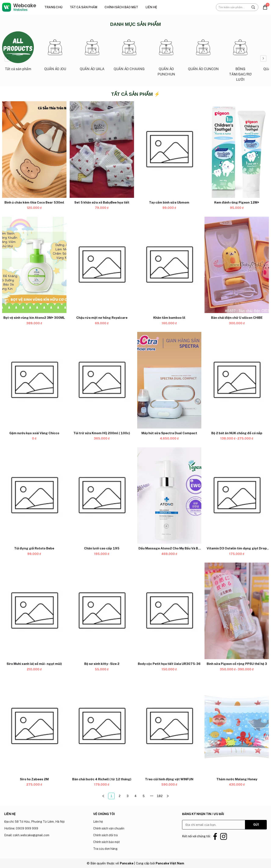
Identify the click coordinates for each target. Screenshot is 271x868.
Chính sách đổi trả (105, 835)
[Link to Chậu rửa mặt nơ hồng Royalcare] (102, 318)
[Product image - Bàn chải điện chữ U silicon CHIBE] (237, 265)
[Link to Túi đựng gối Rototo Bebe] (34, 549)
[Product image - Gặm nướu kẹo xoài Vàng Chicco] (34, 380)
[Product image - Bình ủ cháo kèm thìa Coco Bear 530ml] (34, 150)
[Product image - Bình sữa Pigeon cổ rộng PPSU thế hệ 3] (237, 611)
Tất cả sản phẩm (84, 7)
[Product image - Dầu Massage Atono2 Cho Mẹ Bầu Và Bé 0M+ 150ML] (169, 496)
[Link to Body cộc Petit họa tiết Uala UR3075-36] (169, 664)
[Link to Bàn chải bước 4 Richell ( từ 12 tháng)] (102, 779)
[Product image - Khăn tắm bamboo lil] (169, 265)
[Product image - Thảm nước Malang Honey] (237, 726)
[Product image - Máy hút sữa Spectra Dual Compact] (169, 380)
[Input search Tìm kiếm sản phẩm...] (232, 7)
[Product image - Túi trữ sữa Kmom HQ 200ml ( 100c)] (102, 380)
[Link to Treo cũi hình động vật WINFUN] (169, 779)
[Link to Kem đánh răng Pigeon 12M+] (237, 202)
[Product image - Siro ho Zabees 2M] (34, 726)
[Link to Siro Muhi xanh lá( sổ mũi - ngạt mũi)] (34, 664)
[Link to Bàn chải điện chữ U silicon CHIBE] (237, 318)
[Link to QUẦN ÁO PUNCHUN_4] (166, 56)
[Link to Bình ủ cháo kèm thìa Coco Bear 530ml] (34, 202)
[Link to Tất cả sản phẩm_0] (18, 53)
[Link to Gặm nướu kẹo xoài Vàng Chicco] (34, 433)
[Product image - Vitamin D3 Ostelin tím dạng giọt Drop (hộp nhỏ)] (237, 496)
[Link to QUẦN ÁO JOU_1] (55, 53)
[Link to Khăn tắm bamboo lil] (169, 318)
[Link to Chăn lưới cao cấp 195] (102, 549)
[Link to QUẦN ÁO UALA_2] (92, 53)
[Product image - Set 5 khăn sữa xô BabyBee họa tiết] (102, 150)
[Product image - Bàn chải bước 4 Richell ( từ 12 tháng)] (102, 726)
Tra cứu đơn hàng (105, 849)
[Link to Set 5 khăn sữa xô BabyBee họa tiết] (102, 202)
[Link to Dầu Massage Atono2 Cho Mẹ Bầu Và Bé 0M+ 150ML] (169, 549)
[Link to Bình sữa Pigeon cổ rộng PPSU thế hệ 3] (237, 664)
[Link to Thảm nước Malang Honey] (237, 779)
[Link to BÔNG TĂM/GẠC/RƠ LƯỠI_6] (240, 58)
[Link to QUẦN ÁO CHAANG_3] (129, 53)
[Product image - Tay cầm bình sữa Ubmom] (169, 150)
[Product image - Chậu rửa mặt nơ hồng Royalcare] (102, 265)
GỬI (256, 825)
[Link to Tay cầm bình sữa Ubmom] (169, 202)
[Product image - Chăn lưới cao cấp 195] (102, 496)
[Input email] (214, 825)
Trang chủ (53, 7)
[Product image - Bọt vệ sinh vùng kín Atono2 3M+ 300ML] (34, 265)
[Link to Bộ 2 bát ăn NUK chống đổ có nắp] (237, 433)
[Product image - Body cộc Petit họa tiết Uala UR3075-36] (169, 611)
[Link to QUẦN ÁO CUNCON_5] (203, 53)
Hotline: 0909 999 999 (21, 828)
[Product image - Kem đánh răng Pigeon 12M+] (237, 150)
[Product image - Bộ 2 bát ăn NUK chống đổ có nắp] (237, 380)
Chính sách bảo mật (121, 7)
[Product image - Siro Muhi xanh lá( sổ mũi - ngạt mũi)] (34, 611)
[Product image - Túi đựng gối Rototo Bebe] (34, 496)
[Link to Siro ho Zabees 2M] (34, 779)
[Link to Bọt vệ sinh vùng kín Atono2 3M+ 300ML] (34, 318)
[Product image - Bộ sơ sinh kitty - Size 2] (102, 611)
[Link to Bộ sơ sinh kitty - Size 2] (102, 664)
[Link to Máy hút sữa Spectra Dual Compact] (169, 433)
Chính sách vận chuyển (109, 828)
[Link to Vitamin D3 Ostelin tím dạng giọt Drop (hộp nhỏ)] (237, 549)
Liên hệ (151, 7)
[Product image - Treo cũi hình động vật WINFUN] (169, 726)
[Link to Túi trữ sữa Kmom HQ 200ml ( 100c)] (102, 433)
